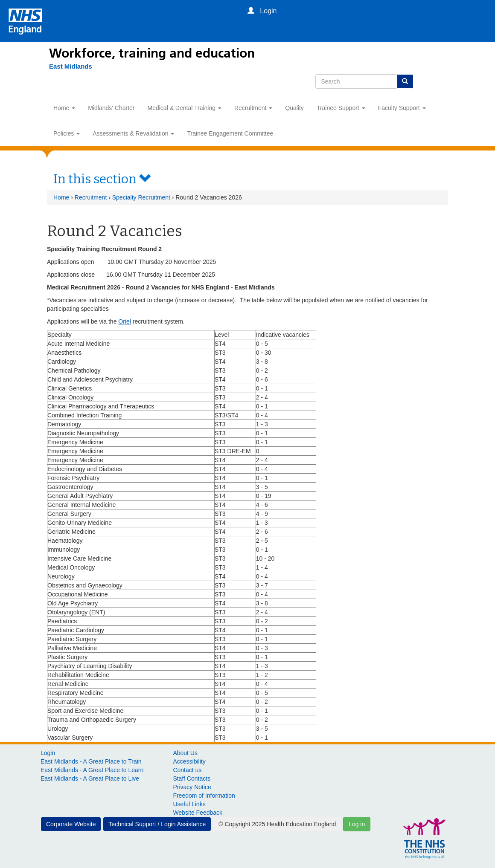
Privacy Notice (192, 787)
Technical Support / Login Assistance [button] (157, 824)
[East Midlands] (66, 67)
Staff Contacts (192, 778)
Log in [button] (357, 824)
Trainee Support (341, 108)
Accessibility (189, 761)
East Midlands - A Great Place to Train (91, 761)
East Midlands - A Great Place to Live (90, 778)
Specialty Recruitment (141, 197)
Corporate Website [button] (71, 824)
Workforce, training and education (152, 53)
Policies (67, 133)
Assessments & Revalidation (133, 133)
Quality (294, 108)
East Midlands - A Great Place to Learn (92, 770)
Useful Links (189, 804)
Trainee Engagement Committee (230, 133)
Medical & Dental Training (185, 108)
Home (64, 108)
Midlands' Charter (111, 108)
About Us (185, 753)
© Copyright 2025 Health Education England (277, 824)
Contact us (187, 770)
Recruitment (253, 108)
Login (48, 753)
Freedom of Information (204, 796)
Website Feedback (198, 813)
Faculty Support (402, 108)
